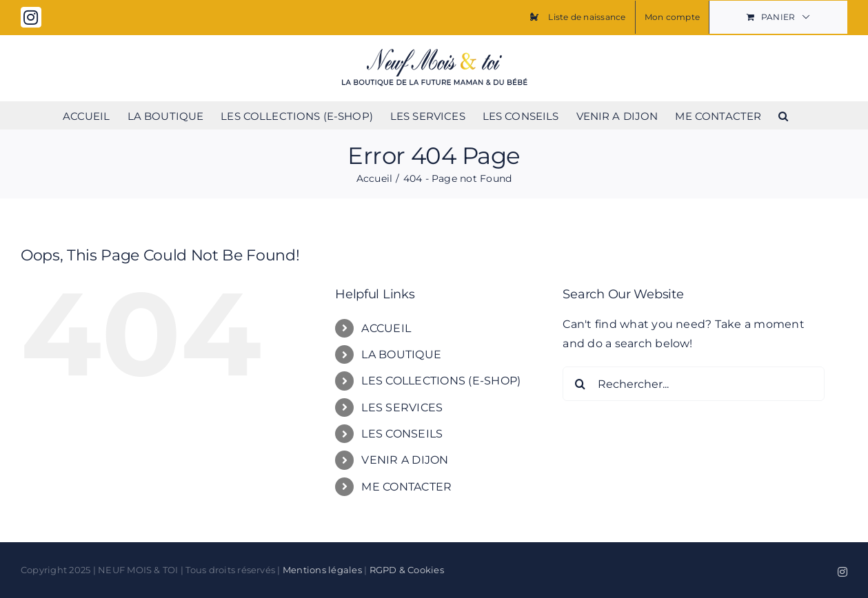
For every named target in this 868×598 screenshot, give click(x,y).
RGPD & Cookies (407, 570)
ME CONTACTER (406, 487)
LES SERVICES (402, 408)
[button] (783, 115)
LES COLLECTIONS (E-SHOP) (441, 381)
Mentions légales (322, 570)
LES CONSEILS (402, 434)
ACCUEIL (386, 328)
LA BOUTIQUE (401, 354)
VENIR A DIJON (405, 460)
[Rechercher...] (694, 384)
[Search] (580, 384)
